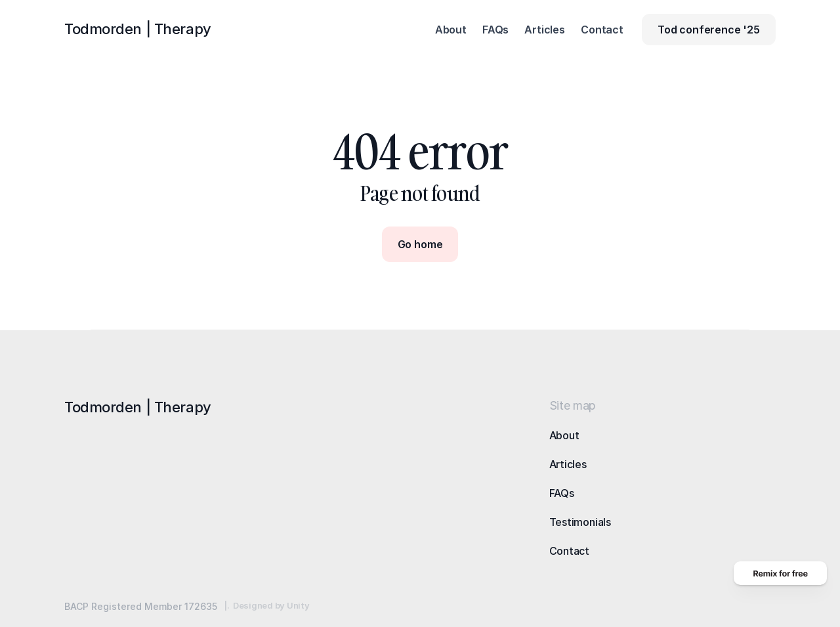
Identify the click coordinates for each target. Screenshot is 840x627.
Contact (569, 551)
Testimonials (580, 522)
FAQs (562, 493)
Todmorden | (138, 29)
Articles (568, 464)
